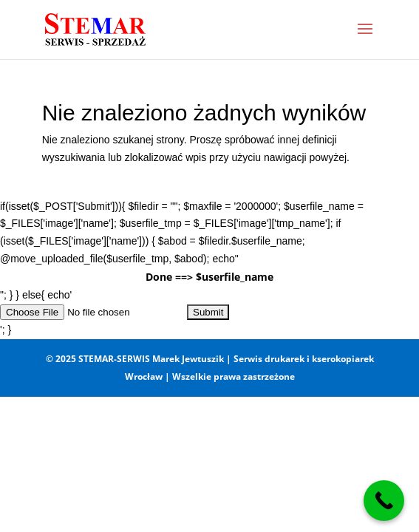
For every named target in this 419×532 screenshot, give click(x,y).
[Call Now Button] (384, 501)
